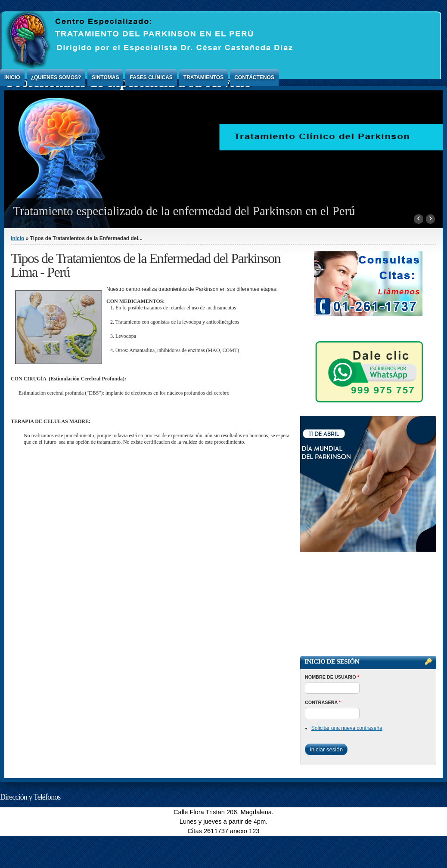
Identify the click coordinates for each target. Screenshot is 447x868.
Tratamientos (203, 77)
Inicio (12, 77)
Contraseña (323, 702)
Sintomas (105, 77)
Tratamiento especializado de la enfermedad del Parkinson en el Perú (184, 211)
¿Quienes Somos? (56, 77)
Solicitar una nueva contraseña (347, 728)
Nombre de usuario (332, 677)
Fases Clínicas (151, 77)
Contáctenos (254, 77)
